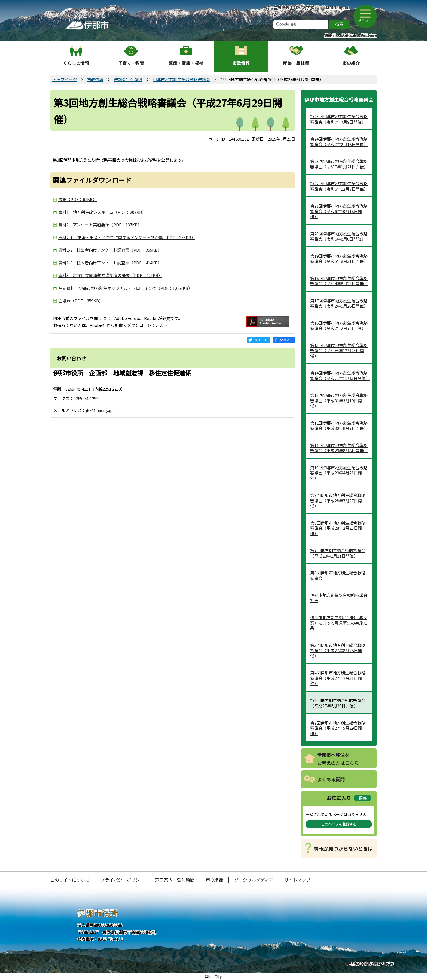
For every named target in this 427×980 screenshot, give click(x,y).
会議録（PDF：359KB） (81, 301)
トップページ (65, 79)
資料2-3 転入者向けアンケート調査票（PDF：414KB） (110, 263)
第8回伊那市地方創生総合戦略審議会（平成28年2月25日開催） (338, 528)
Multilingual (338, 7)
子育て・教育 (131, 63)
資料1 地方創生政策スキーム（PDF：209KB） (102, 212)
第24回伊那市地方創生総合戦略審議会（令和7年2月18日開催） (339, 141)
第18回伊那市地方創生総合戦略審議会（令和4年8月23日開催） (339, 281)
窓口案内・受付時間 (175, 880)
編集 (363, 798)
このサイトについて (70, 880)
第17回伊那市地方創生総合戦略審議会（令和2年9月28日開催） (339, 303)
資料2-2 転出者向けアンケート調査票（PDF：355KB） (110, 250)
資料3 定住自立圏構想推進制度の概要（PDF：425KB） (110, 275)
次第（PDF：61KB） (77, 199)
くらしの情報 (76, 63)
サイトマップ (297, 880)
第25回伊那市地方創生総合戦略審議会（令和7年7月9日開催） (339, 119)
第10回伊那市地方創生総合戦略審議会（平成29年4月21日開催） (339, 473)
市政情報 (241, 63)
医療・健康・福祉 (186, 63)
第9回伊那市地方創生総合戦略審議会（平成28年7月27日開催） (338, 500)
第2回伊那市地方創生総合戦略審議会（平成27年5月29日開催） (338, 728)
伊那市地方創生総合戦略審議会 (181, 79)
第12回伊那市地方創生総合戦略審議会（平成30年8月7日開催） (339, 426)
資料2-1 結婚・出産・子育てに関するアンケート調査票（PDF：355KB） (127, 237)
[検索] (301, 25)
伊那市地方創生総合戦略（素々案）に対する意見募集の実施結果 (339, 623)
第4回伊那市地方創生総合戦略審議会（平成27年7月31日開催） (338, 678)
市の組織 (214, 880)
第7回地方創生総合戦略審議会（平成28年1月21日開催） (338, 553)
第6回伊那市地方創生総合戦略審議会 (338, 575)
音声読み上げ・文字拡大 (294, 10)
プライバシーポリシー (122, 880)
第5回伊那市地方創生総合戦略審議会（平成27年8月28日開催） (338, 650)
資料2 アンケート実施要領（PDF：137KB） (100, 225)
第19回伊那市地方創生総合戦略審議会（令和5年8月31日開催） (339, 259)
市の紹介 (351, 63)
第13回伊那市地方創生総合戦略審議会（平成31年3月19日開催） (339, 400)
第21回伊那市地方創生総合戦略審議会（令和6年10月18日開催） (339, 211)
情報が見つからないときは (343, 848)
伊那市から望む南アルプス (370, 964)
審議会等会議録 (128, 79)
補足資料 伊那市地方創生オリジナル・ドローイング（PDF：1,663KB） (125, 288)
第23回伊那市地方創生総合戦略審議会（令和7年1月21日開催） (339, 164)
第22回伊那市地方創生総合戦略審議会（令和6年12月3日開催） (339, 186)
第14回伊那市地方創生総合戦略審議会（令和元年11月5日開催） (340, 375)
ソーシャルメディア (254, 880)
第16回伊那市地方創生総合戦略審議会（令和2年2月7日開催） (339, 326)
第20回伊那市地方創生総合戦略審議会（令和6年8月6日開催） (339, 236)
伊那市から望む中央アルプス (350, 35)
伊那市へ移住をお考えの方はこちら (338, 759)
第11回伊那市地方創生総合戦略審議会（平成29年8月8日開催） (339, 448)
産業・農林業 (296, 63)
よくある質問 (331, 779)
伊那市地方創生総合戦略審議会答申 (339, 598)
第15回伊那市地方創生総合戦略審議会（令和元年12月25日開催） (339, 351)
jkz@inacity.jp (99, 410)
